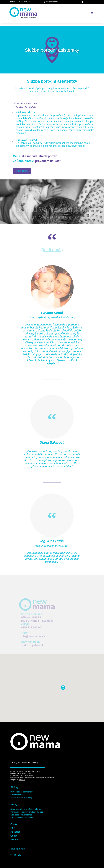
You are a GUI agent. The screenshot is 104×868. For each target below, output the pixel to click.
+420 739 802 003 (32, 629)
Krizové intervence (18, 795)
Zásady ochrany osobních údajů (25, 762)
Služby (14, 787)
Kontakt (15, 840)
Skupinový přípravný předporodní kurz (26, 809)
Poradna (15, 832)
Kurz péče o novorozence (21, 815)
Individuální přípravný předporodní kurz (27, 812)
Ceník (14, 836)
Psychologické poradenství (22, 792)
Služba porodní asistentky (21, 798)
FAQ (13, 828)
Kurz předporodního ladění (22, 818)
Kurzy (14, 805)
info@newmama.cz (53, 2)
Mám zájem (22, 171)
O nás (14, 824)
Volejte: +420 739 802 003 (20, 2)
